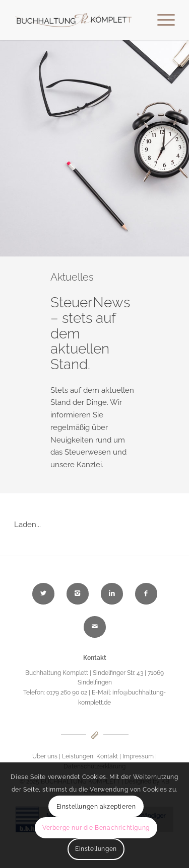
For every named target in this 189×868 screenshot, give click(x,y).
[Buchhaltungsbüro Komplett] (78, 20)
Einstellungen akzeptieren (96, 807)
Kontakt (107, 756)
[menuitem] (161, 20)
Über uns (45, 756)
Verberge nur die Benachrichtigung (96, 828)
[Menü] (161, 20)
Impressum (138, 756)
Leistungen (78, 756)
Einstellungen (96, 849)
